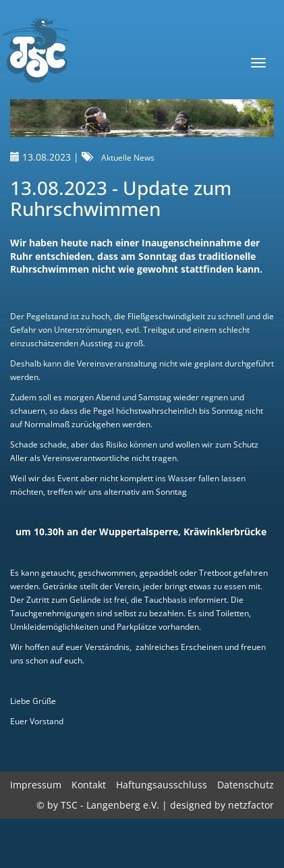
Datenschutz (246, 785)
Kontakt (89, 785)
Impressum (36, 785)
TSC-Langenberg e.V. (34, 51)
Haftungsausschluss (162, 785)
